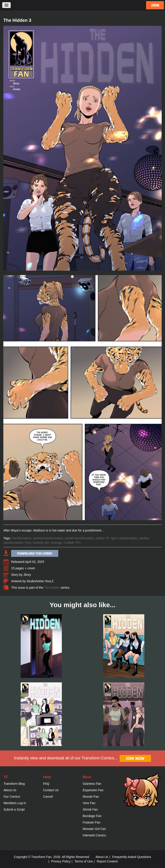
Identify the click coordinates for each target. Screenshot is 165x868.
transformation (21, 538)
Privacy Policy (61, 861)
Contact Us (51, 790)
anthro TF (102, 538)
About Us (10, 790)
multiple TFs (72, 543)
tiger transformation (124, 538)
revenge (56, 543)
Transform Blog (14, 784)
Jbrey (27, 575)
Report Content (107, 861)
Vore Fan (89, 803)
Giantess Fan (92, 784)
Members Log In (15, 803)
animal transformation (48, 538)
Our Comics (12, 797)
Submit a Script (14, 809)
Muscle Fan (91, 797)
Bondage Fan (92, 816)
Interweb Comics (94, 835)
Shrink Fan (90, 809)
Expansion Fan (93, 790)
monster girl (41, 543)
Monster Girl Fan (94, 829)
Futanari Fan (92, 822)
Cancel (48, 797)
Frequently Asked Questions (132, 857)
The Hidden (52, 588)
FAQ (46, 784)
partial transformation (80, 538)
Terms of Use (84, 861)
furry (28, 543)
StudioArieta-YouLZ (40, 581)
